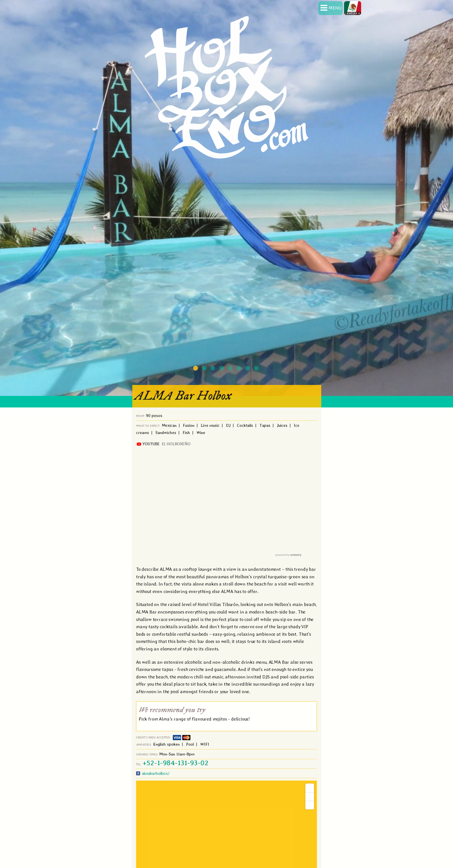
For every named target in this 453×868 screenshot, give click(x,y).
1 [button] (196, 369)
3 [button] (213, 369)
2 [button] (205, 369)
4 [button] (222, 369)
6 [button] (240, 369)
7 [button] (248, 369)
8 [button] (257, 369)
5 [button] (231, 369)
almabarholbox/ (155, 773)
